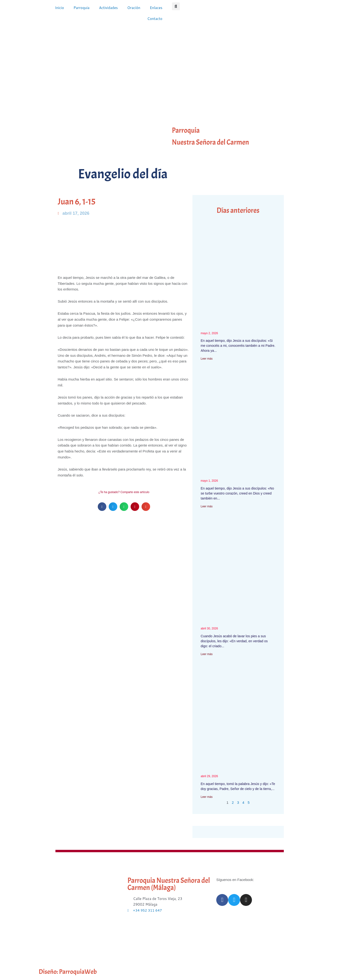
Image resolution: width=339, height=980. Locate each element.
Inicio (59, 8)
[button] (176, 6)
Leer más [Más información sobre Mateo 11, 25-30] (207, 797)
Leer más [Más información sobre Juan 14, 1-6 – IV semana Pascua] (207, 506)
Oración (134, 8)
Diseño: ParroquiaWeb (70, 972)
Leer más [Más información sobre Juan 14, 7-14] (207, 359)
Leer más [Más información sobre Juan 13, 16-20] (207, 654)
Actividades (108, 8)
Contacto (155, 19)
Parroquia (81, 8)
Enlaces (156, 8)
